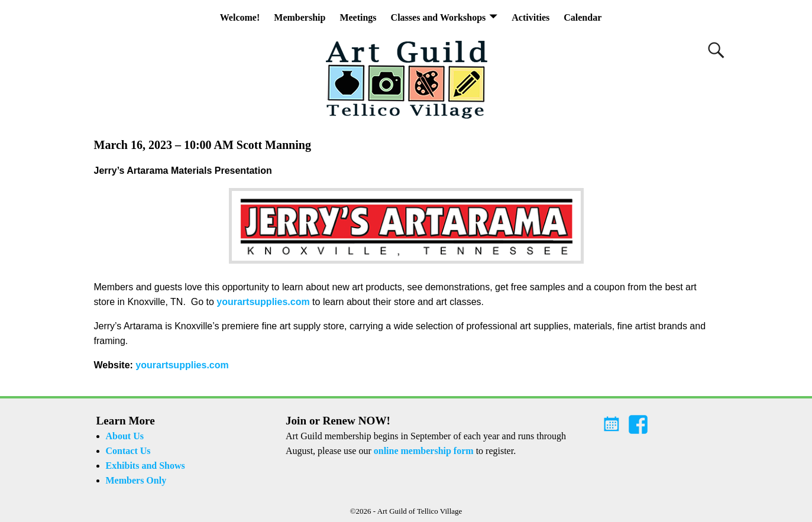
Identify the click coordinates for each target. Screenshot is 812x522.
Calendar (583, 17)
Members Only (136, 480)
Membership (300, 17)
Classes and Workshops (439, 17)
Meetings (358, 17)
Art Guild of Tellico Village (420, 511)
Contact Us (128, 451)
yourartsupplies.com (263, 302)
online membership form (424, 451)
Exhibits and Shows (145, 466)
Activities (530, 17)
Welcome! (240, 17)
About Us (125, 436)
